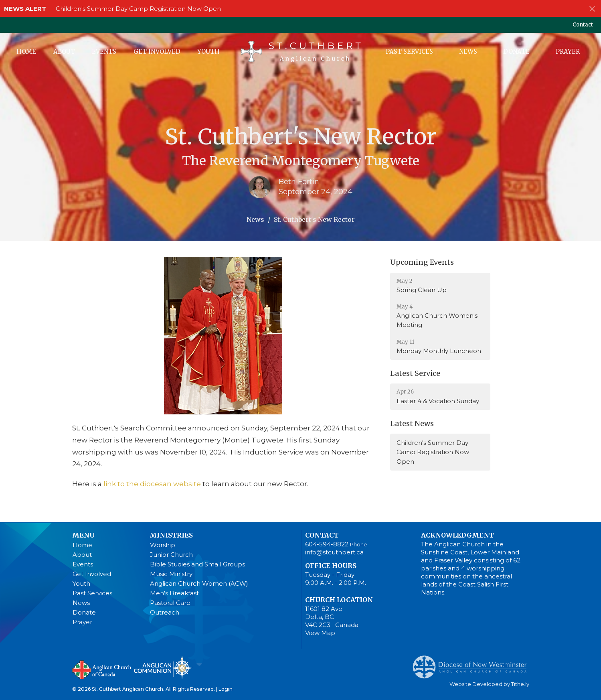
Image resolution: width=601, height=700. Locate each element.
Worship (163, 545)
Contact (583, 25)
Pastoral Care (170, 603)
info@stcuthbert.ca (334, 552)
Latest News (412, 423)
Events (104, 52)
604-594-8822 (327, 544)
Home (26, 52)
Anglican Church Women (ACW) (199, 583)
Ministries (171, 535)
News (468, 52)
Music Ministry (171, 574)
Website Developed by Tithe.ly (489, 684)
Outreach (165, 612)
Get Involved (157, 52)
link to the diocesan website (151, 484)
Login (226, 689)
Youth (208, 52)
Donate (516, 52)
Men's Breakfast (174, 593)
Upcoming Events (422, 262)
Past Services (409, 52)
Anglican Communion (163, 667)
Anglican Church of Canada (102, 669)
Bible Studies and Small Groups (197, 564)
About (64, 52)
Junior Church (171, 555)
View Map (320, 633)
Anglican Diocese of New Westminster (473, 663)
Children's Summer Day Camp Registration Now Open (138, 9)
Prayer (568, 52)
